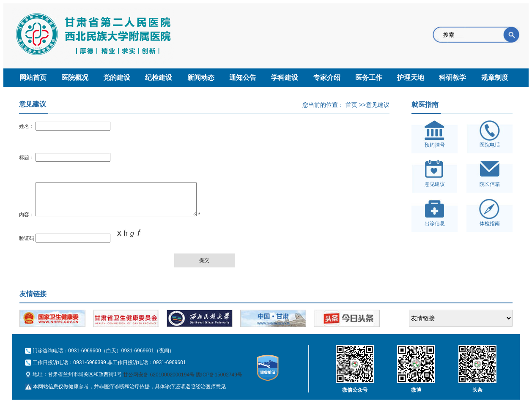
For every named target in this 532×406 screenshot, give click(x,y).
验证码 (27, 245)
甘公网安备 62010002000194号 (159, 381)
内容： (27, 221)
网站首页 (33, 78)
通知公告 (243, 78)
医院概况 (75, 78)
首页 (351, 105)
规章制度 (495, 78)
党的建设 (117, 78)
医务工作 (369, 78)
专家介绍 (327, 78)
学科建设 (285, 78)
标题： (27, 158)
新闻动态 (201, 78)
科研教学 (452, 78)
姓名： (27, 126)
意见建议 (378, 105)
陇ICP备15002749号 (219, 381)
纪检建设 (159, 78)
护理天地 (411, 78)
